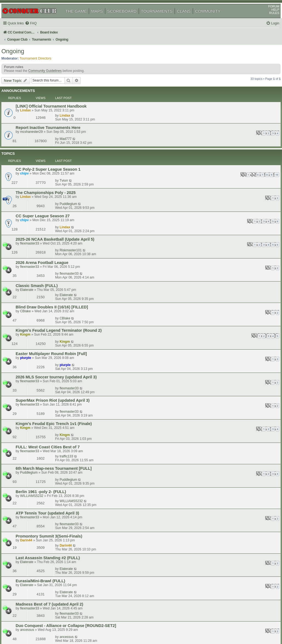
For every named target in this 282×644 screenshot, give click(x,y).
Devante (34, 546)
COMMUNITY (214, 19)
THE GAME (82, 19)
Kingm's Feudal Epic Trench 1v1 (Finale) (61, 282)
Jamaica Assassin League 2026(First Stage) (64, 447)
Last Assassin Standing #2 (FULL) (55, 357)
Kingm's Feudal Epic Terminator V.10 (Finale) (66, 408)
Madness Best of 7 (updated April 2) (57, 383)
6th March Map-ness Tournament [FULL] (61, 307)
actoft (215, 459)
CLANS (190, 19)
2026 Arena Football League (50, 191)
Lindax (33, 106)
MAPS (103, 19)
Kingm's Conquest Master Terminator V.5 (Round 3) (72, 434)
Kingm (33, 234)
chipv (32, 143)
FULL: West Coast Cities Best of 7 (55, 295)
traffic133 (217, 295)
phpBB (30, 626)
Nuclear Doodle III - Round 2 (50, 506)
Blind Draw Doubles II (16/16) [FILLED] (60, 216)
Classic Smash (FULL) (44, 204)
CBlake (33, 220)
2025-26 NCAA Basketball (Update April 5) (63, 178)
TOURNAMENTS (163, 19)
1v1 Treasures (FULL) (44, 471)
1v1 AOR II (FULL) (40, 483)
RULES (268, 21)
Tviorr (215, 139)
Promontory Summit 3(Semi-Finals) (57, 345)
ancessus (35, 399)
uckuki (32, 510)
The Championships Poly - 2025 (53, 152)
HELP (269, 17)
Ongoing (19, 53)
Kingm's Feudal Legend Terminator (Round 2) (66, 229)
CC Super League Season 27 (50, 165)
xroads (33, 522)
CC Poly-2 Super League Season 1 (56, 139)
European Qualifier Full (45, 518)
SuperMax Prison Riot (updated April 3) (60, 269)
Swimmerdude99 (223, 541)
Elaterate (34, 209)
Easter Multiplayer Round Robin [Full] (59, 243)
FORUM (267, 14)
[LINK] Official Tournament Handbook (59, 102)
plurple (33, 247)
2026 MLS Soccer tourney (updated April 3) (64, 256)
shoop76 (35, 463)
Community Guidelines (51, 75)
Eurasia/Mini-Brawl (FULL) (48, 370)
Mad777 (216, 114)
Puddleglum (219, 152)
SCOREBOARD (128, 19)
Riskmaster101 (222, 178)
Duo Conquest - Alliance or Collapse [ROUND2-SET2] (74, 395)
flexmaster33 (37, 182)
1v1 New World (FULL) (44, 494)
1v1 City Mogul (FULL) (44, 459)
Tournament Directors (42, 61)
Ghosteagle (219, 518)
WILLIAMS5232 (39, 324)
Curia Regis (34, 542)
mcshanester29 (39, 118)
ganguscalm (219, 447)
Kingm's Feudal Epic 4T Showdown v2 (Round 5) (69, 421)
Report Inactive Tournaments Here (56, 114)
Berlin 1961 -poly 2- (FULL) (49, 320)
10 (148, 144)
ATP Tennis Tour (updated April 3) (55, 332)
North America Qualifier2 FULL (52, 530)
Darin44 (34, 349)
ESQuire (217, 530)
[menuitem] (38, 31)
